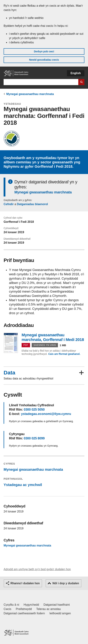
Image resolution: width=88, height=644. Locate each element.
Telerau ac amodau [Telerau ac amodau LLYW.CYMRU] (49, 609)
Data (9, 373)
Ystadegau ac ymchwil (23, 485)
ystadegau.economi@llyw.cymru (46, 414)
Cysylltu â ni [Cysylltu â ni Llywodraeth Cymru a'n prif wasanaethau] (11, 605)
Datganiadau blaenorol (32, 204)
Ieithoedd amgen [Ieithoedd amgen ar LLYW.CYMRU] (60, 613)
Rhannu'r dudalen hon (25, 583)
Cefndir (9, 204)
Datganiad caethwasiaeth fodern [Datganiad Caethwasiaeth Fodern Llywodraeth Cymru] (24, 613)
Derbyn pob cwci (44, 51)
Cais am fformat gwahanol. (64, 354)
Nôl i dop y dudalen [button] (66, 583)
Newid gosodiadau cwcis (44, 60)
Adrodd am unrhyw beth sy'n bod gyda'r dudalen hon (37, 569)
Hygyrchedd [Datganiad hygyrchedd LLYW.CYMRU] (31, 605)
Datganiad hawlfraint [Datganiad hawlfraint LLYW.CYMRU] (57, 605)
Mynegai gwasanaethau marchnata (30, 94)
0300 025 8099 (34, 438)
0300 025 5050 (34, 410)
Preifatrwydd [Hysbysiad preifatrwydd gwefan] (24, 609)
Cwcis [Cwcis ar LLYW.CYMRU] (7, 609)
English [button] (76, 73)
